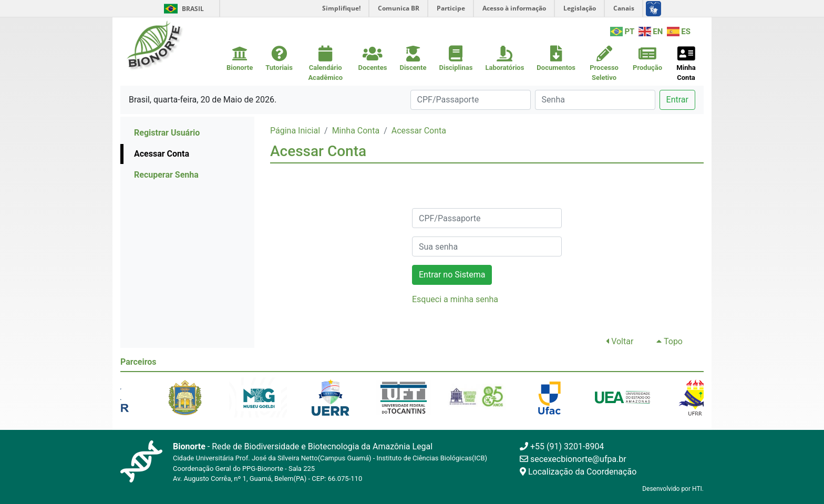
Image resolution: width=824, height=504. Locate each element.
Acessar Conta (162, 154)
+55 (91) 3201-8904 (562, 446)
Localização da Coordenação (578, 472)
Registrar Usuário (167, 133)
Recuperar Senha (166, 175)
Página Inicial (295, 131)
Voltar (620, 341)
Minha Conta (356, 131)
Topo (669, 341)
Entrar (677, 100)
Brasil (182, 9)
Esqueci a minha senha (455, 299)
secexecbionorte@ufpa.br (573, 459)
